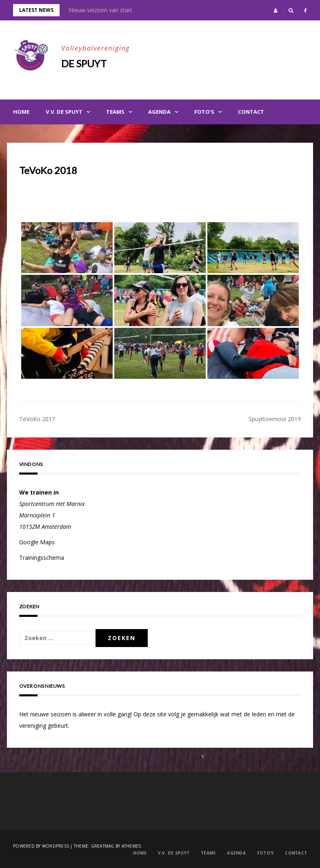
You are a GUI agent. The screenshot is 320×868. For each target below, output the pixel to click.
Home (21, 112)
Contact (251, 112)
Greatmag (103, 846)
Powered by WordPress (41, 846)
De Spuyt (84, 63)
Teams (115, 112)
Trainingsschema (42, 558)
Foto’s (204, 112)
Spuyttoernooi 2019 (275, 419)
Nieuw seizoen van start (100, 10)
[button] (276, 11)
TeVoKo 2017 (37, 419)
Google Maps (37, 542)
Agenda (159, 112)
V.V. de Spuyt (64, 112)
